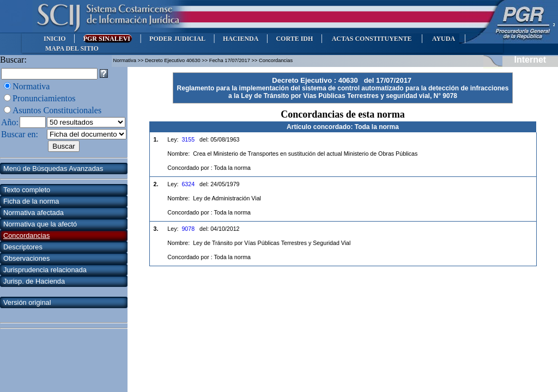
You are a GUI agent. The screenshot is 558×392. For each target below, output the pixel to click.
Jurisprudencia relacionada (45, 270)
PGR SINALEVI (108, 39)
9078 (188, 229)
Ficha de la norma (31, 201)
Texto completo (27, 190)
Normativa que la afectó (40, 224)
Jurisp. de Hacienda (34, 281)
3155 (188, 139)
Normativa (31, 86)
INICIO (55, 39)
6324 (188, 184)
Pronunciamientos (44, 98)
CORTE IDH (294, 39)
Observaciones (26, 258)
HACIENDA (241, 39)
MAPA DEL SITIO (72, 48)
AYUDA (443, 39)
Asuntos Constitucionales (57, 110)
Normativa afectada (34, 213)
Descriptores (23, 247)
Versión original (27, 302)
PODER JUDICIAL (177, 39)
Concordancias (26, 235)
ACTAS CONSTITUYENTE (372, 39)
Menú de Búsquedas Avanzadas (53, 169)
